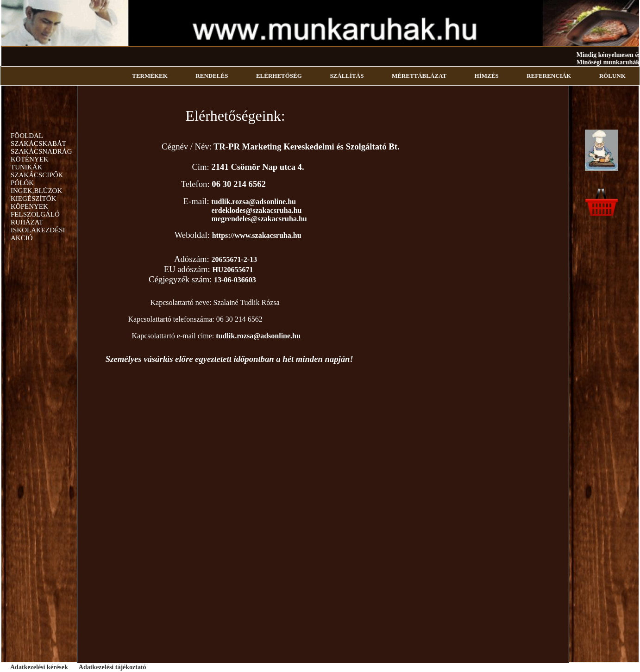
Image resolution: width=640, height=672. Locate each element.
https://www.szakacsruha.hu (257, 235)
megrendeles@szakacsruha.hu (259, 219)
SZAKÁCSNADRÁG (41, 151)
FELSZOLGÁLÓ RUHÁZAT (35, 218)
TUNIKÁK (26, 167)
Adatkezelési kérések (39, 667)
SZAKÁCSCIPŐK (37, 175)
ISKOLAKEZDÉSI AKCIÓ (38, 234)
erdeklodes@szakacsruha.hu (257, 210)
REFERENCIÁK (549, 76)
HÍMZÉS (487, 76)
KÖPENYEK (29, 206)
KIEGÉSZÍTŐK (33, 199)
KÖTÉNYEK (30, 159)
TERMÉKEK (150, 76)
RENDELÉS (212, 76)
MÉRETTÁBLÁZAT (419, 76)
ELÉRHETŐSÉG (279, 76)
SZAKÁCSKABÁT (38, 143)
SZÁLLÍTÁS (347, 76)
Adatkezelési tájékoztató (113, 667)
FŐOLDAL (27, 136)
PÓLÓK (22, 183)
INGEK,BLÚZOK (36, 191)
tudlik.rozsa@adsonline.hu (254, 202)
